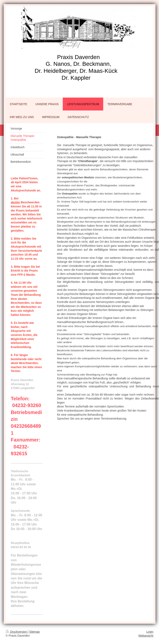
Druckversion (17, 632)
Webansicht (146, 636)
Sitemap (35, 632)
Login (150, 632)
